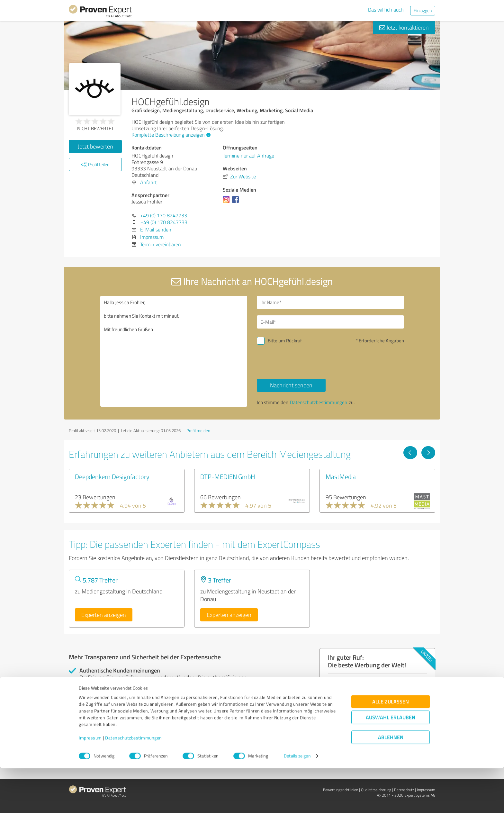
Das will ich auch (386, 10)
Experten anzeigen (104, 615)
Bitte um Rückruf (285, 341)
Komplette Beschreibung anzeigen (170, 135)
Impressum (90, 783)
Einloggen (423, 10)
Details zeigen (297, 801)
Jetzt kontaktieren (404, 27)
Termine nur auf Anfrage (248, 156)
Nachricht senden (291, 385)
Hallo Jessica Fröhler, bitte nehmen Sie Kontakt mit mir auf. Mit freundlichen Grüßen (174, 351)
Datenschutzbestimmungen (134, 783)
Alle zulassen (391, 747)
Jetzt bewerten (95, 146)
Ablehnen (391, 782)
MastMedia (341, 476)
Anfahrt (148, 182)
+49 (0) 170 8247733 (164, 215)
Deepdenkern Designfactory (112, 476)
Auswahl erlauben (391, 762)
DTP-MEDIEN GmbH (228, 476)
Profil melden (198, 430)
